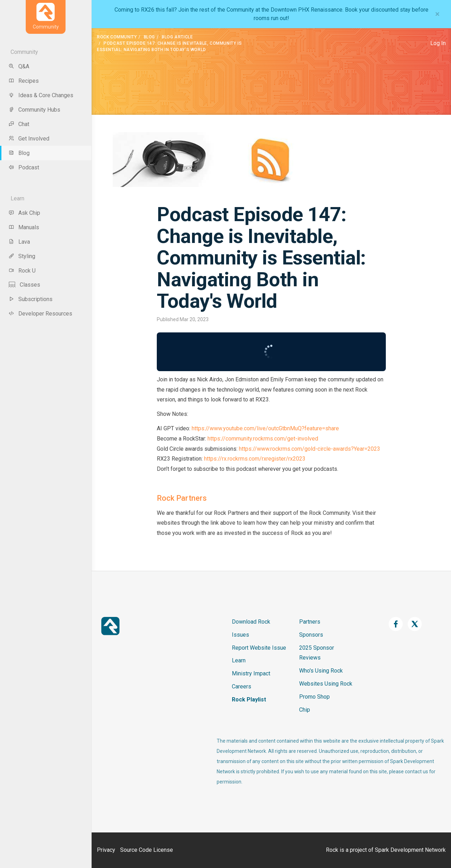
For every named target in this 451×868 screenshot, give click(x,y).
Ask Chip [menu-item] (24, 213)
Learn (239, 660)
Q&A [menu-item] (19, 66)
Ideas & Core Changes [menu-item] (41, 95)
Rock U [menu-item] (22, 271)
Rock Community (117, 37)
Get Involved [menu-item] (29, 139)
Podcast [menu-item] (24, 167)
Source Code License (147, 850)
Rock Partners (182, 498)
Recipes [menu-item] (24, 81)
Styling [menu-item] (22, 256)
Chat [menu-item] (19, 124)
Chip (305, 710)
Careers (242, 686)
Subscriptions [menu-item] (30, 299)
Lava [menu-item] (19, 242)
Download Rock (251, 622)
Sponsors (311, 635)
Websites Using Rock (326, 684)
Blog (149, 37)
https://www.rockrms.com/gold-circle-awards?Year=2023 (309, 449)
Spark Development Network (410, 850)
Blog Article (177, 37)
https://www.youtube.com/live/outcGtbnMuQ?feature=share (265, 428)
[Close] (437, 14)
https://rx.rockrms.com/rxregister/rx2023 (255, 459)
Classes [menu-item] (24, 285)
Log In (438, 43)
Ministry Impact (251, 673)
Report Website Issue (259, 648)
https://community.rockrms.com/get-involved (263, 439)
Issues (240, 635)
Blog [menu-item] (19, 153)
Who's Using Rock (321, 671)
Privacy (106, 850)
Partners (310, 622)
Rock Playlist (249, 700)
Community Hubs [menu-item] (34, 110)
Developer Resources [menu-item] (40, 314)
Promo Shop (314, 697)
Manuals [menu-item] (24, 227)
